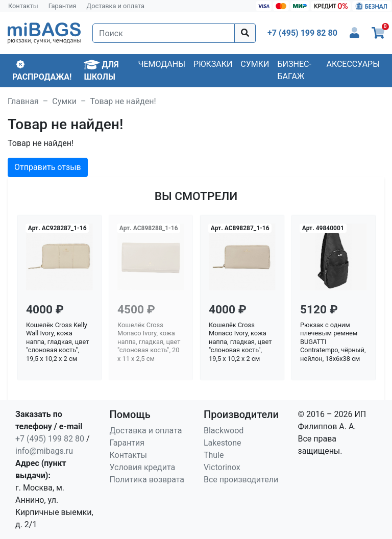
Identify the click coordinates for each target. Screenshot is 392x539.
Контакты (23, 6)
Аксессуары (353, 64)
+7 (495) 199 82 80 (50, 439)
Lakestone (223, 443)
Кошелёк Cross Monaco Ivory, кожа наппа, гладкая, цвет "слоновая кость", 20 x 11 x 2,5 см (149, 342)
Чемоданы (162, 64)
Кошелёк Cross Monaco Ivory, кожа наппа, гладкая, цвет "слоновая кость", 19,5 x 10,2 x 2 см (240, 342)
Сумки (255, 64)
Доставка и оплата (116, 6)
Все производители (241, 480)
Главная (23, 101)
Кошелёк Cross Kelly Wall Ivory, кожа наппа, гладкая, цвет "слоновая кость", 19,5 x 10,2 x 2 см (57, 342)
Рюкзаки (213, 64)
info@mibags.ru (44, 451)
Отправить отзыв (48, 167)
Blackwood (224, 431)
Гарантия (63, 6)
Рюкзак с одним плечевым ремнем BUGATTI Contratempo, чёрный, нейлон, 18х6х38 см (333, 342)
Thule (214, 455)
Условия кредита (143, 467)
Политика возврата (147, 480)
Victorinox (222, 467)
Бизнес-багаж (295, 70)
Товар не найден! (123, 101)
